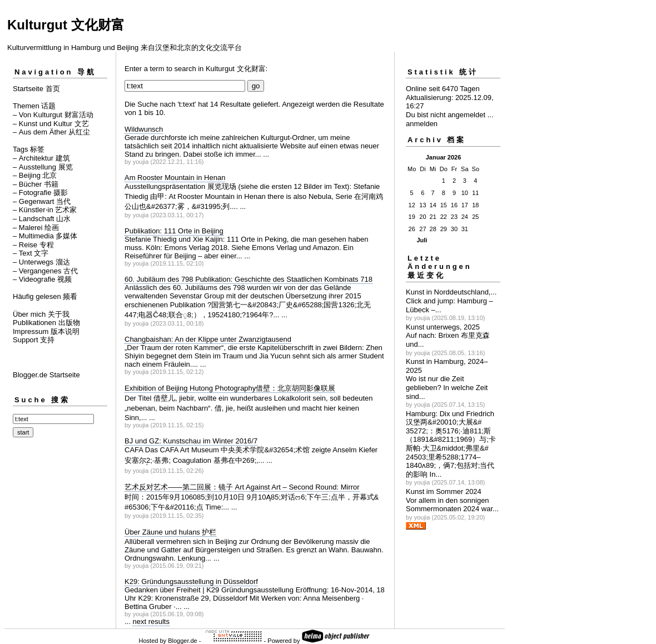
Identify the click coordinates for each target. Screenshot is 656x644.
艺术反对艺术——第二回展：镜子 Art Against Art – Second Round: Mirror (242, 487)
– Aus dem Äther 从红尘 (51, 132)
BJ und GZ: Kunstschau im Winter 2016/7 (191, 441)
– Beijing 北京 (35, 175)
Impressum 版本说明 (46, 331)
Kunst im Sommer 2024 (444, 491)
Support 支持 (34, 340)
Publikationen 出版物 (46, 323)
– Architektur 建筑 (41, 158)
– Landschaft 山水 (42, 219)
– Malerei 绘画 (36, 228)
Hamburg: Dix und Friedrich (450, 414)
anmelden (422, 124)
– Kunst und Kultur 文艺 (51, 124)
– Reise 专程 (33, 245)
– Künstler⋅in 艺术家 (45, 210)
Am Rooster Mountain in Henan (175, 178)
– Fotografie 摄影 (40, 193)
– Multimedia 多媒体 (45, 236)
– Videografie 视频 (42, 279)
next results (151, 621)
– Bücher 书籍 (36, 184)
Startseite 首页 (36, 89)
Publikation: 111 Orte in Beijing (174, 231)
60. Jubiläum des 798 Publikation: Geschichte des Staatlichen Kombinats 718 (249, 279)
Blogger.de (183, 641)
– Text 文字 (31, 253)
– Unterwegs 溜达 (41, 262)
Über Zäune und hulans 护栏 (170, 532)
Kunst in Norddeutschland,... (451, 292)
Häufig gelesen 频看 (45, 296)
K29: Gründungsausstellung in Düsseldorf (191, 581)
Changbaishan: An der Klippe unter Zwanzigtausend (208, 339)
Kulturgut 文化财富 (66, 25)
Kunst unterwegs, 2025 (443, 327)
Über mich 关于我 (41, 314)
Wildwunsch (144, 129)
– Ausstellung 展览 (43, 167)
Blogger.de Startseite (46, 375)
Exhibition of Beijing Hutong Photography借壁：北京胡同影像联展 (230, 388)
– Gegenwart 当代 (42, 201)
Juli (422, 240)
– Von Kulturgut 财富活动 (53, 115)
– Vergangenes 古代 (45, 271)
